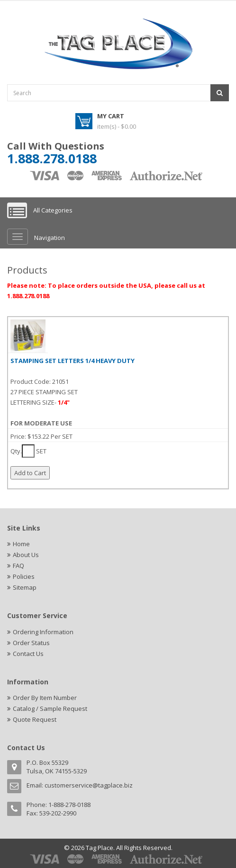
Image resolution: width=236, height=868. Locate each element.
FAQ (18, 566)
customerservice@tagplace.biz (89, 785)
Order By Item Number (45, 698)
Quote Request (35, 719)
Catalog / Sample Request (50, 709)
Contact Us (28, 654)
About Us (26, 555)
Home (21, 544)
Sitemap (25, 587)
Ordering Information (43, 632)
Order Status (31, 643)
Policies (24, 576)
